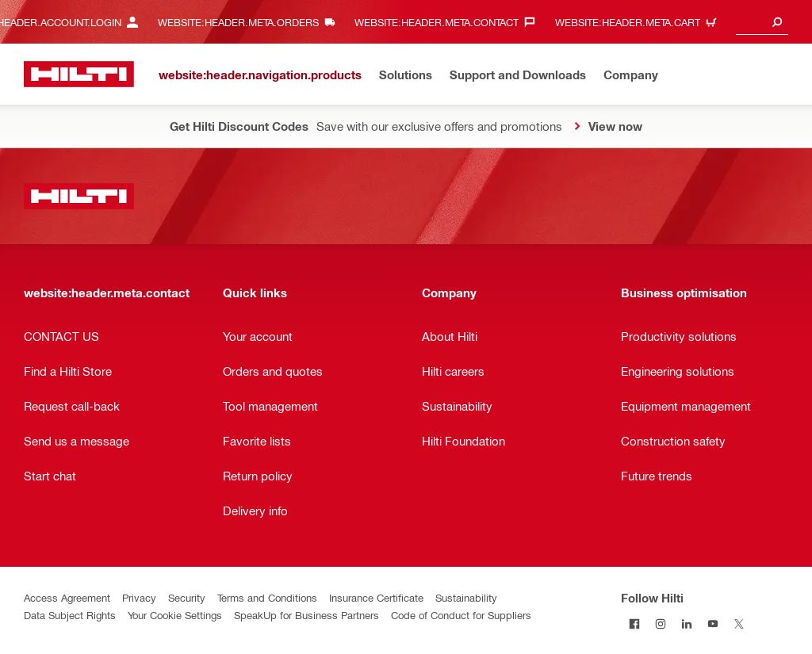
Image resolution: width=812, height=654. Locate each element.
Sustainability (466, 597)
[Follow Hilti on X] (739, 623)
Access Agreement (67, 597)
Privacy (139, 597)
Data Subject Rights (70, 615)
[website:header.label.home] (79, 74)
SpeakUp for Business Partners (306, 615)
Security (187, 597)
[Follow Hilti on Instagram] (660, 623)
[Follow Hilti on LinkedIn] (686, 623)
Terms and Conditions (267, 597)
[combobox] (762, 22)
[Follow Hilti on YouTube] (712, 623)
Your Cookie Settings (175, 615)
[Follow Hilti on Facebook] (634, 623)
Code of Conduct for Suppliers (461, 615)
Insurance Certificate (376, 597)
